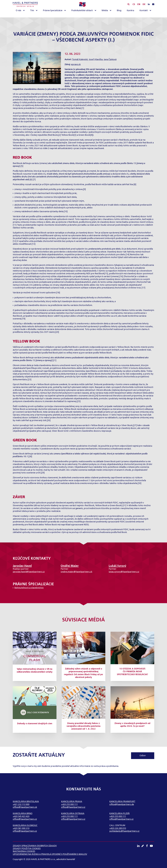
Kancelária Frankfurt (122, 802)
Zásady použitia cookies (27, 849)
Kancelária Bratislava (26, 802)
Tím (32, 11)
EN (139, 4)
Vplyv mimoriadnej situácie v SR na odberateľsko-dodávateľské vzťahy (35, 670)
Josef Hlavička (96, 60)
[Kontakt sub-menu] (151, 11)
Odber (143, 756)
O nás (18, 11)
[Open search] (128, 4)
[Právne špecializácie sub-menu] (66, 11)
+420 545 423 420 (21, 816)
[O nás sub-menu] (24, 11)
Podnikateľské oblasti (82, 11)
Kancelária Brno (23, 814)
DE (144, 4)
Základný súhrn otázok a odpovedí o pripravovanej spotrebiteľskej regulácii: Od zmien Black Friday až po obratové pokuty (83, 673)
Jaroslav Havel (22, 566)
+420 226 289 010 (118, 828)
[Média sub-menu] (111, 11)
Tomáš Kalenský (80, 60)
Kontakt (144, 11)
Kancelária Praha (72, 802)
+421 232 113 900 (21, 805)
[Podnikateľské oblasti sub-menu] (96, 11)
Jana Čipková (110, 60)
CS (134, 4)
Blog (119, 11)
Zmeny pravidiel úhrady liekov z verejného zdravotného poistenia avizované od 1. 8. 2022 (83, 726)
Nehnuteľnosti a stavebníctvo (29, 588)
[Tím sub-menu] (37, 11)
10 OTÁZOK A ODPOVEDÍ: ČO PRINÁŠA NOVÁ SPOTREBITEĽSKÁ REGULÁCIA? (132, 672)
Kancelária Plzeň (119, 814)
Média (105, 11)
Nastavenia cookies (24, 851)
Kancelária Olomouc (25, 826)
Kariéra (130, 11)
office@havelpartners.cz (73, 807)
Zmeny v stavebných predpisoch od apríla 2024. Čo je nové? (132, 725)
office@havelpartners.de (122, 805)
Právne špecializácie (53, 11)
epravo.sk (76, 65)
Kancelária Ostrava (73, 814)
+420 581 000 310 (21, 828)
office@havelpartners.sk (25, 807)
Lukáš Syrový (117, 566)
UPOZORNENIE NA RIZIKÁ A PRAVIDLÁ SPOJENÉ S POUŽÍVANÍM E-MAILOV (50, 854)
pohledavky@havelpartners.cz (124, 831)
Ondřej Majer (70, 566)
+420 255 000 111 (69, 805)
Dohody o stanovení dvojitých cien (35, 724)
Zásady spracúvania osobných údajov (35, 846)
